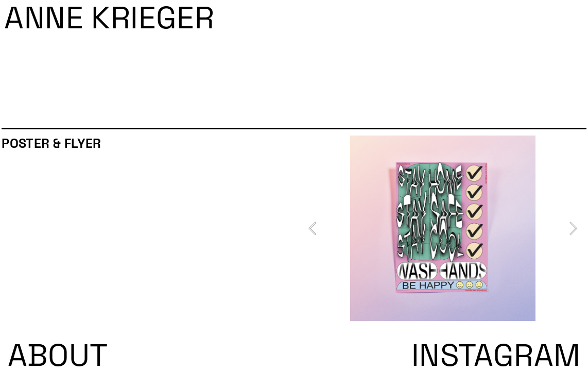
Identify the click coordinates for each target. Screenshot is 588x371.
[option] (443, 228)
